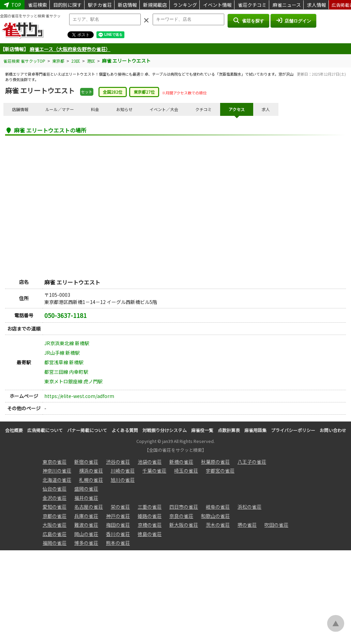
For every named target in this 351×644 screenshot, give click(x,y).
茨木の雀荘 (218, 525)
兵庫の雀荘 (86, 516)
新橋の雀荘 (181, 462)
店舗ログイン (293, 20)
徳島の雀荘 (150, 534)
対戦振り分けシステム (165, 430)
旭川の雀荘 (123, 480)
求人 (266, 109)
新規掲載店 (155, 5)
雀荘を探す (248, 20)
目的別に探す (67, 5)
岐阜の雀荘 (218, 507)
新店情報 (127, 5)
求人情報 (317, 5)
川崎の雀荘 (123, 471)
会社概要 (14, 430)
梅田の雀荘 (118, 525)
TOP (12, 5)
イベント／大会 (164, 109)
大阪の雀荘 (55, 525)
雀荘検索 (37, 5)
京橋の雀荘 (150, 525)
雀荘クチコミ (252, 5)
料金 (95, 109)
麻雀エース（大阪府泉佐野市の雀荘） (70, 49)
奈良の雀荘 (181, 516)
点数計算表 (229, 430)
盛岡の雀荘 (86, 489)
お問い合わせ (333, 430)
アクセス (237, 109)
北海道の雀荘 (57, 480)
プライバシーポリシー (293, 430)
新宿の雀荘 (86, 462)
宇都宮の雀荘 (220, 471)
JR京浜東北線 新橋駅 (67, 343)
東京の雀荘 (55, 462)
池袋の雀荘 (150, 462)
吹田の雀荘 (276, 525)
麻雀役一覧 (202, 430)
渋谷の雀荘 (118, 462)
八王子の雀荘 (252, 462)
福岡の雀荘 (55, 543)
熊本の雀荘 (118, 543)
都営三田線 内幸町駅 (66, 372)
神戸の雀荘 (118, 516)
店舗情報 (20, 109)
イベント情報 (217, 5)
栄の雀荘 (120, 507)
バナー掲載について (87, 430)
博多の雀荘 (86, 543)
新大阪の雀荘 (184, 525)
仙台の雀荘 (55, 489)
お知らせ (124, 109)
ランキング (185, 5)
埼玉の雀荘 (186, 471)
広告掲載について (45, 430)
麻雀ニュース (287, 5)
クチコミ (203, 109)
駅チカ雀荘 (100, 5)
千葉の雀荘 (154, 471)
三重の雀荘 (150, 507)
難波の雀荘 (86, 525)
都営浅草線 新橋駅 (64, 362)
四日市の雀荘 (184, 507)
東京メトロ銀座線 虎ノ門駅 (73, 381)
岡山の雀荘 (86, 534)
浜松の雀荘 (249, 507)
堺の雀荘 (247, 525)
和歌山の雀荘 (215, 516)
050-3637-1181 (65, 315)
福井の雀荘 (86, 498)
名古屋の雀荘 (89, 507)
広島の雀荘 (55, 534)
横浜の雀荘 (91, 471)
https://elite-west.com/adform (79, 396)
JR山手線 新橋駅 (62, 353)
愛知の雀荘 (55, 507)
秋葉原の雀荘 (215, 462)
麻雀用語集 (255, 430)
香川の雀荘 (118, 534)
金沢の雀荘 (55, 498)
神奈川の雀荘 (57, 471)
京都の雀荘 (55, 516)
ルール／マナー (60, 109)
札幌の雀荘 (91, 480)
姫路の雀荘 (150, 516)
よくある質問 (125, 430)
